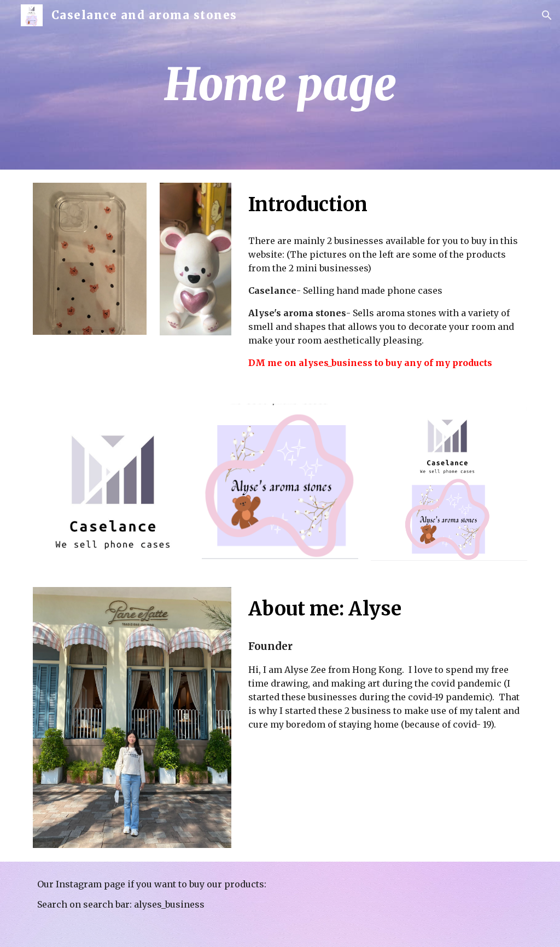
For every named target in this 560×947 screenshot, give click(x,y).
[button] (547, 15)
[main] (344, 85)
